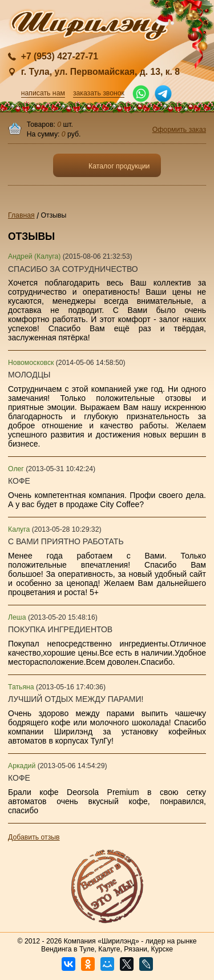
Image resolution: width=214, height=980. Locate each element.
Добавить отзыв (34, 837)
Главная (21, 215)
